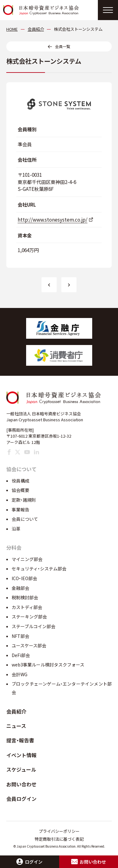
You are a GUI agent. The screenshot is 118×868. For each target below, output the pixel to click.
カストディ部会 (27, 607)
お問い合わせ (21, 784)
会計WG (20, 674)
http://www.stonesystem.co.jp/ (53, 220)
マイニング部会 (27, 559)
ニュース (16, 726)
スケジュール (21, 769)
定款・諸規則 (24, 500)
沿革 (16, 529)
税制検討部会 (25, 597)
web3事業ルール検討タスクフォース (48, 665)
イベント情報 (21, 755)
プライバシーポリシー (59, 831)
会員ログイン (21, 799)
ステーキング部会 (29, 617)
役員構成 (20, 481)
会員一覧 (63, 46)
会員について (25, 519)
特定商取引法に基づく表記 (59, 839)
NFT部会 (20, 636)
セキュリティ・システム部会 (39, 569)
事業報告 (20, 509)
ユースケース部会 (29, 645)
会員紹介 (16, 711)
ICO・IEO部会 (24, 578)
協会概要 (20, 490)
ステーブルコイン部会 (34, 626)
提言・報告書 (20, 740)
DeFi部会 (21, 655)
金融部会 (20, 588)
